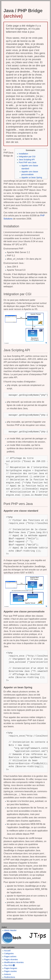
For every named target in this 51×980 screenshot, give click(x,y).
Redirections (10, 977)
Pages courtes (10, 971)
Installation (23, 154)
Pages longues (11, 968)
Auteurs (8, 974)
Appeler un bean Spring (32, 177)
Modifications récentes (14, 962)
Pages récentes (11, 959)
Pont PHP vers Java (28, 162)
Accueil (7, 951)
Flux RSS (9, 965)
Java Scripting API (27, 160)
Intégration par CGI (27, 157)
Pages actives (10, 956)
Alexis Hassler (10, 930)
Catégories (9, 953)
